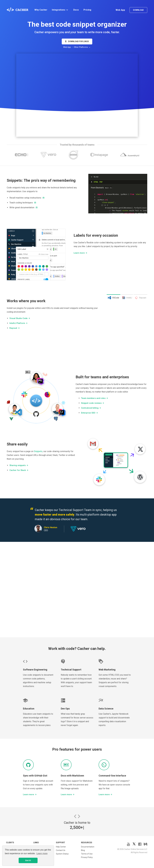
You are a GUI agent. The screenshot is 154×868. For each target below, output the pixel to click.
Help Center (61, 847)
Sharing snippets (19, 465)
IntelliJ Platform (19, 323)
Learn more (81, 253)
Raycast (15, 328)
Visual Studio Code (20, 318)
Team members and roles (95, 398)
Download (138, 10)
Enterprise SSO (90, 413)
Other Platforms (82, 47)
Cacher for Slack (19, 470)
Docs (76, 10)
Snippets (38, 451)
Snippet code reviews (93, 403)
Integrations (60, 10)
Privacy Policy (87, 857)
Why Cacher (41, 10)
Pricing (87, 10)
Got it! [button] (28, 860)
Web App (120, 10)
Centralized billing (91, 408)
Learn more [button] (42, 853)
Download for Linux (77, 41)
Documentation (88, 847)
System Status (62, 854)
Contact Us (61, 850)
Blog (83, 850)
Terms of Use (87, 854)
